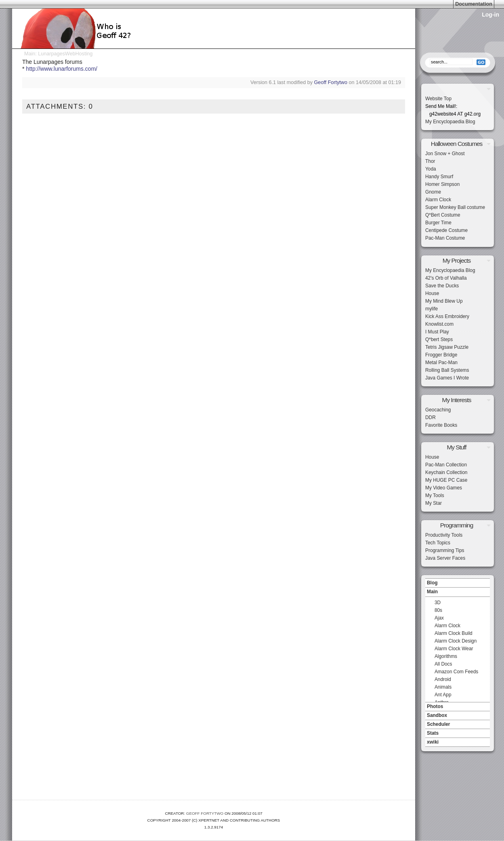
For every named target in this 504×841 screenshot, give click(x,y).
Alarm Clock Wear (454, 649)
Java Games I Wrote (447, 378)
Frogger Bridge (441, 355)
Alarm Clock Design (456, 641)
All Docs (443, 664)
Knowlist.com (439, 324)
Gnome (433, 192)
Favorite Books (441, 425)
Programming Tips (445, 550)
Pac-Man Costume (445, 238)
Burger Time (438, 223)
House (432, 293)
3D (438, 603)
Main (30, 54)
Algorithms (446, 656)
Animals (443, 687)
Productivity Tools (444, 535)
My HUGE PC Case (446, 480)
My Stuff (456, 447)
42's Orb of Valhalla (446, 278)
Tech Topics (438, 543)
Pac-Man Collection (446, 465)
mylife (432, 309)
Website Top (438, 99)
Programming (457, 525)
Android (443, 679)
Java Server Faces (445, 558)
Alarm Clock (438, 200)
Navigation (458, 576)
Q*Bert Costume (443, 215)
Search (458, 51)
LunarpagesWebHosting (65, 54)
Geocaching (438, 410)
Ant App (443, 695)
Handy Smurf (439, 177)
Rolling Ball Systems (447, 370)
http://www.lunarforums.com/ (62, 69)
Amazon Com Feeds (456, 672)
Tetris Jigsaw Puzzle (447, 347)
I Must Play (437, 332)
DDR (430, 417)
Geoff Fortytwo (331, 82)
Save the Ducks (442, 286)
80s (438, 610)
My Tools (435, 495)
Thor (430, 161)
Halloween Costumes (457, 144)
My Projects (457, 260)
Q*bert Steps (439, 339)
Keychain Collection (446, 472)
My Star (434, 503)
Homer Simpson (442, 184)
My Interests (457, 400)
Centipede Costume (446, 230)
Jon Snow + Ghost (445, 154)
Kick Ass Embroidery (447, 316)
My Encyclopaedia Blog (450, 122)
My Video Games (444, 488)
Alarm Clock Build (454, 633)
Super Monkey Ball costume (455, 207)
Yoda (431, 169)
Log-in (490, 15)
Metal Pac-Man (441, 363)
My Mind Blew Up (444, 301)
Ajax (439, 618)
